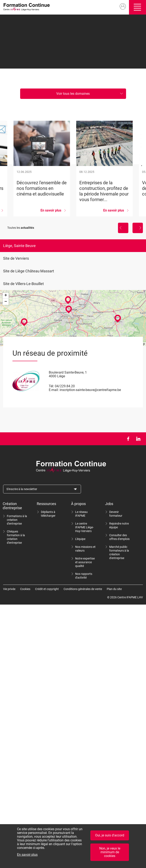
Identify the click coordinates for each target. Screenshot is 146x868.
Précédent (123, 228)
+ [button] (6, 296)
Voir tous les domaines (73, 94)
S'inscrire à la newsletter (22, 489)
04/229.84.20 (65, 386)
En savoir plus (27, 857)
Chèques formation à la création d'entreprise (16, 537)
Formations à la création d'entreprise (17, 520)
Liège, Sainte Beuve (19, 246)
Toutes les (21, 228)
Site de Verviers (16, 258)
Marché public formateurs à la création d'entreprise (119, 552)
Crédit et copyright (47, 589)
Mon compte (123, 7)
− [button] (6, 302)
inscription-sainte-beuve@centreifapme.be (90, 390)
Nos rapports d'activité (84, 576)
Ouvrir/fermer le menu (137, 7)
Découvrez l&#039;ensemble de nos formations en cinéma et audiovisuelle (42, 169)
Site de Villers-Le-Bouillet (23, 284)
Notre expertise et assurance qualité (85, 562)
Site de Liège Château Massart (29, 271)
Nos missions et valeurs (85, 549)
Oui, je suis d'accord (110, 837)
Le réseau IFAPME (81, 514)
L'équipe (80, 539)
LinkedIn (138, 439)
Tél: (51, 386)
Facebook (128, 439)
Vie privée (9, 589)
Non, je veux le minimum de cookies (110, 854)
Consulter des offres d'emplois (119, 537)
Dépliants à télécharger (48, 514)
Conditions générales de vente (83, 589)
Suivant (138, 228)
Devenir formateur (116, 514)
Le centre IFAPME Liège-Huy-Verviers (84, 527)
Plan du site (114, 589)
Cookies (25, 589)
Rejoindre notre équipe (119, 525)
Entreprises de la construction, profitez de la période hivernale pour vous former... (104, 169)
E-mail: (54, 390)
